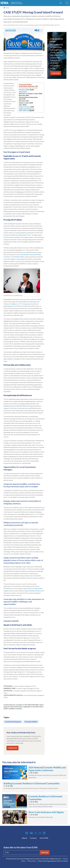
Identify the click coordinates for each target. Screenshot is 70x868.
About (24, 838)
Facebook (27, 833)
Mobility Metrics (20, 257)
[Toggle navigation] (67, 3)
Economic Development (13, 722)
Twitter (36, 833)
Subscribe (45, 852)
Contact (33, 838)
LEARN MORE (12, 748)
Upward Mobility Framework (33, 591)
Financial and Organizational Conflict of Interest (53, 861)
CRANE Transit (25, 341)
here (20, 709)
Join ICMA (44, 838)
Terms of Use (32, 861)
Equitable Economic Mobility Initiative (16, 406)
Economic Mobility (31, 722)
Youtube (31, 833)
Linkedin (44, 833)
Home (7, 8)
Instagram (40, 833)
